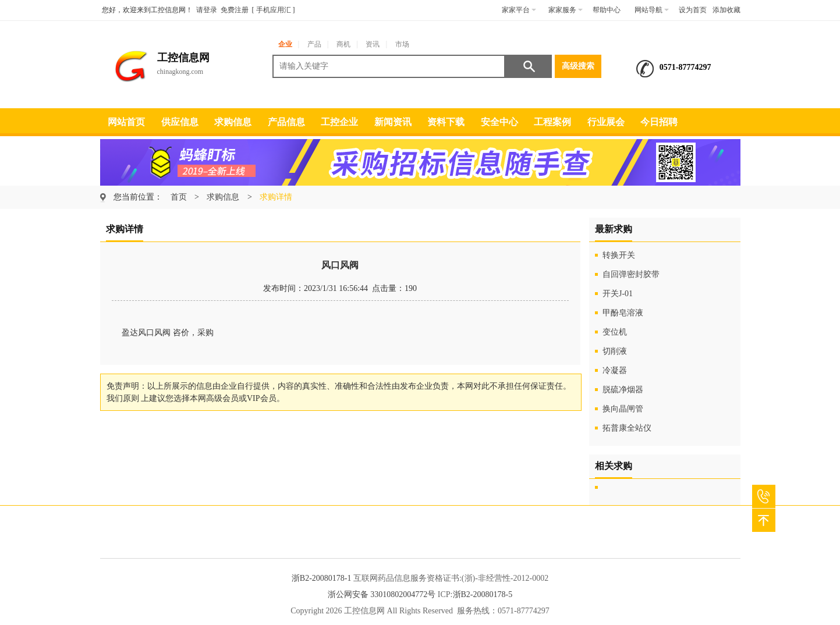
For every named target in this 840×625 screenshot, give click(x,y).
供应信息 (180, 122)
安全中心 (499, 122)
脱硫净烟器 (623, 390)
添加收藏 (726, 10)
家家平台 (519, 10)
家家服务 (566, 10)
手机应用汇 (274, 10)
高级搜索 (578, 66)
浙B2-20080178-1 (322, 578)
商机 (343, 44)
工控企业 (339, 122)
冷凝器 (615, 370)
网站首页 (126, 122)
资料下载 (446, 122)
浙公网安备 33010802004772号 (382, 594)
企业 (285, 44)
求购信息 (233, 122)
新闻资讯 (393, 122)
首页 (179, 197)
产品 (314, 44)
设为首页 (693, 10)
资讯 (373, 44)
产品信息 (286, 122)
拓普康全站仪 (627, 428)
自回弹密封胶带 (631, 274)
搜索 (529, 66)
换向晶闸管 (623, 409)
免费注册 (235, 10)
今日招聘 (659, 122)
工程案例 (552, 122)
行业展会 (606, 122)
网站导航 (652, 10)
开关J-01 (618, 294)
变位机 (615, 332)
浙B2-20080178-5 (483, 594)
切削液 (615, 351)
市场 (402, 44)
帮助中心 (607, 10)
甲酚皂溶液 (623, 313)
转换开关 (619, 255)
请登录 (207, 10)
